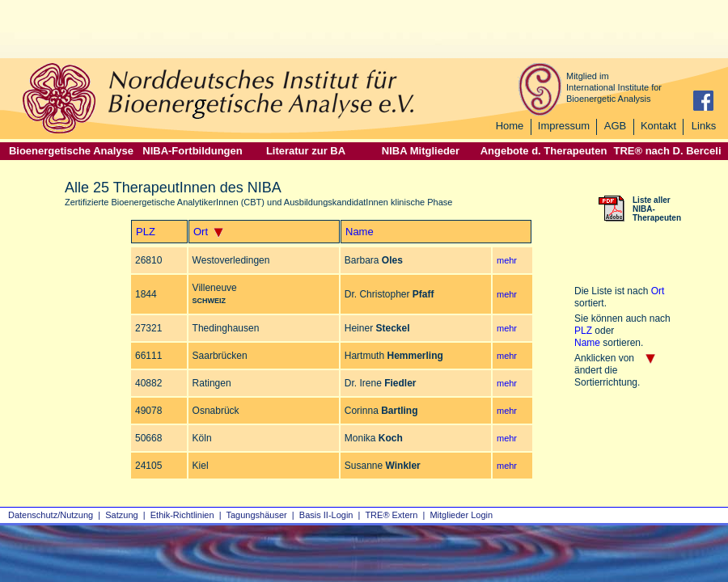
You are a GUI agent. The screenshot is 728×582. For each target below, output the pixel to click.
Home (510, 126)
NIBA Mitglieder (421, 151)
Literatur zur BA (306, 151)
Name (360, 232)
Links (704, 126)
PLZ (146, 232)
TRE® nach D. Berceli (667, 151)
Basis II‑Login (326, 515)
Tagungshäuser (257, 515)
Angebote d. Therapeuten (544, 151)
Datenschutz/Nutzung (51, 515)
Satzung (121, 515)
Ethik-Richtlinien (182, 515)
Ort (201, 232)
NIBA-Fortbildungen (192, 151)
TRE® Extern (391, 515)
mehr (507, 260)
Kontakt (658, 126)
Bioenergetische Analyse (71, 151)
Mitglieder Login (461, 515)
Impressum (564, 126)
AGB (615, 126)
